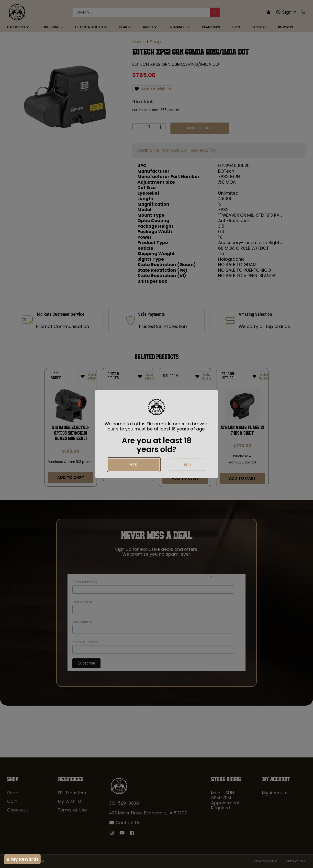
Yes (134, 465)
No (187, 465)
